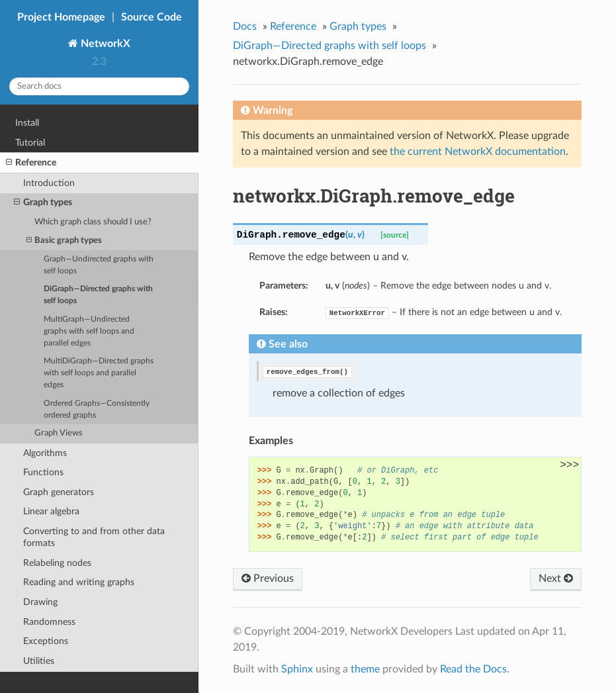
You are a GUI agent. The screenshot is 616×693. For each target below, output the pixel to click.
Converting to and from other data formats (94, 537)
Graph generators (59, 492)
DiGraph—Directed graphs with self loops (98, 295)
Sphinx (297, 669)
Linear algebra (51, 511)
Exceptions (46, 641)
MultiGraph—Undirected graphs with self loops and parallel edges (89, 331)
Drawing (40, 602)
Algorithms (45, 453)
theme (365, 669)
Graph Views (59, 433)
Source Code (152, 17)
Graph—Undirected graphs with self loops (99, 265)
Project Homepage (61, 17)
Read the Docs (473, 669)
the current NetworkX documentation (478, 152)
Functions (43, 472)
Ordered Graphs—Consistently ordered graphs (97, 409)
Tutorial (30, 143)
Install (27, 123)
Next (556, 578)
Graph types (43, 203)
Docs (245, 26)
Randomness (49, 622)
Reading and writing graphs (79, 582)
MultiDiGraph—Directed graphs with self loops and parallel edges (99, 373)
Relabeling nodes (57, 563)
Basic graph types (64, 241)
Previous (268, 578)
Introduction (49, 183)
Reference (31, 163)
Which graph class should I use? (93, 222)
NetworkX (104, 44)
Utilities (39, 661)
